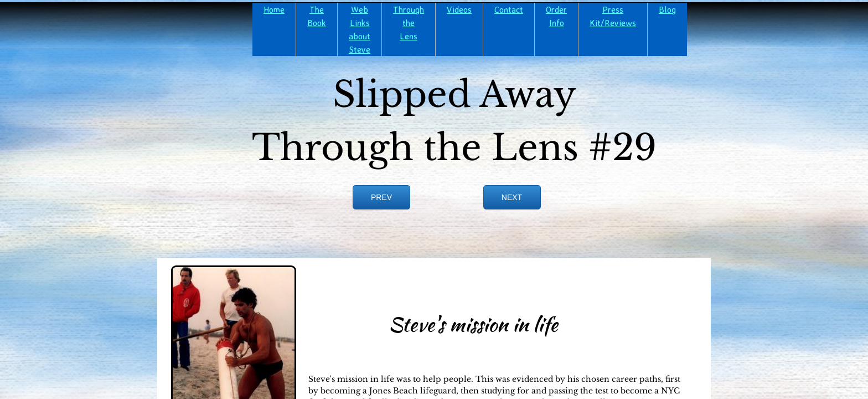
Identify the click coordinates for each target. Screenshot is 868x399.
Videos (459, 9)
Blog (667, 9)
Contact (509, 9)
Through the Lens (409, 23)
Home (274, 9)
